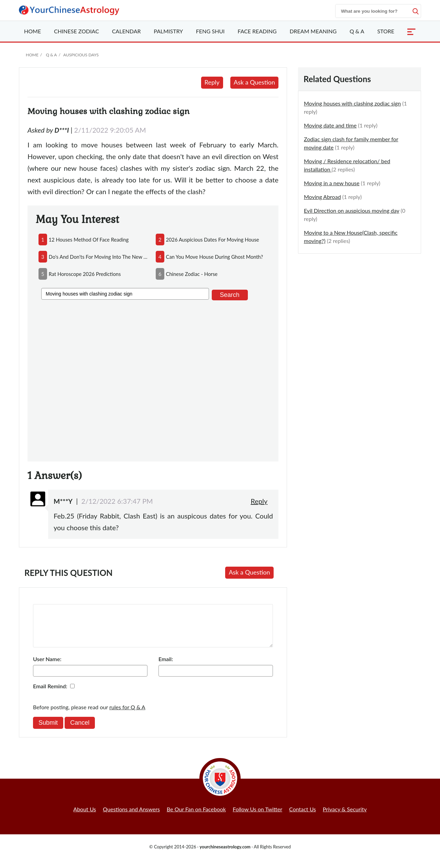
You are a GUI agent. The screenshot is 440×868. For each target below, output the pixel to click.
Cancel (80, 731)
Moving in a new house (332, 183)
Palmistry (168, 31)
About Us (85, 817)
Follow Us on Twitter (257, 817)
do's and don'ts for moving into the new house (100, 257)
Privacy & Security (345, 817)
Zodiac (76, 31)
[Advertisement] (153, 380)
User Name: (47, 667)
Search (230, 295)
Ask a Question (254, 82)
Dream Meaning (313, 31)
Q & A (357, 31)
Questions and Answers (131, 817)
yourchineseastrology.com (225, 855)
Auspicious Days (81, 55)
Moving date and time (330, 125)
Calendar (126, 31)
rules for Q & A (127, 715)
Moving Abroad (322, 197)
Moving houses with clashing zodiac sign (352, 103)
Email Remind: (50, 694)
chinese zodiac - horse (192, 274)
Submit (48, 731)
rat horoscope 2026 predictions (85, 274)
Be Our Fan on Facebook (196, 817)
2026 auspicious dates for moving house (213, 240)
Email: (166, 667)
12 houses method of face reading (89, 240)
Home (32, 31)
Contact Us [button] (302, 817)
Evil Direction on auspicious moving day (351, 210)
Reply (212, 82)
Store (386, 31)
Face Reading (257, 31)
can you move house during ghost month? (215, 257)
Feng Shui (210, 31)
